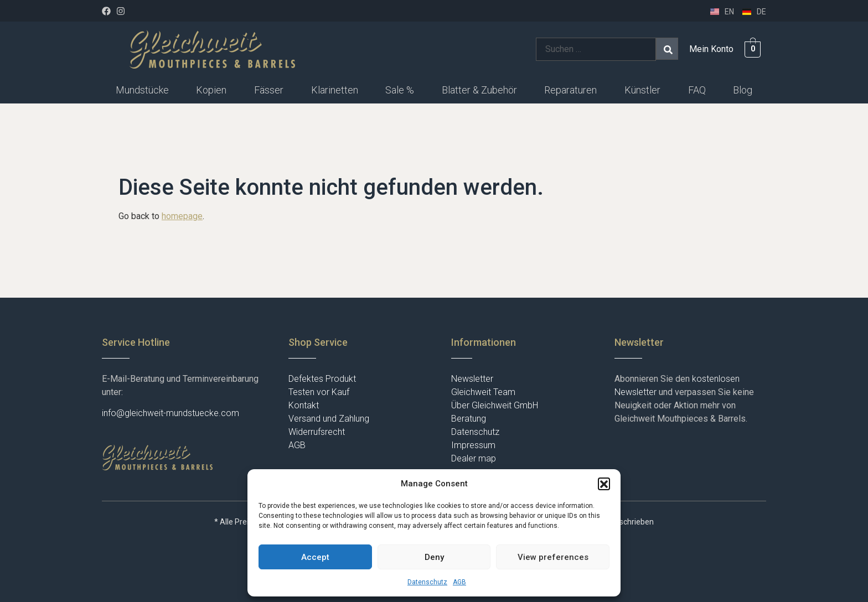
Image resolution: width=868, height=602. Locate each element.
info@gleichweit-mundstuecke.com (170, 413)
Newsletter (472, 379)
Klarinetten (335, 90)
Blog (743, 90)
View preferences (553, 557)
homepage (182, 216)
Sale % (400, 90)
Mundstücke (142, 90)
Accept (315, 557)
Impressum (473, 445)
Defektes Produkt (322, 379)
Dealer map (474, 458)
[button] (604, 484)
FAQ (697, 90)
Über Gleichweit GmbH (495, 405)
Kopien (211, 90)
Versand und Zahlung (329, 419)
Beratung (469, 419)
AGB (459, 582)
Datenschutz (427, 582)
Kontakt (304, 405)
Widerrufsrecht (317, 432)
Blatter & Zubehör (479, 90)
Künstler (642, 90)
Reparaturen (570, 90)
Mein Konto (711, 49)
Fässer (269, 90)
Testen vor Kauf (319, 392)
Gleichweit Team (483, 392)
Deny (434, 557)
